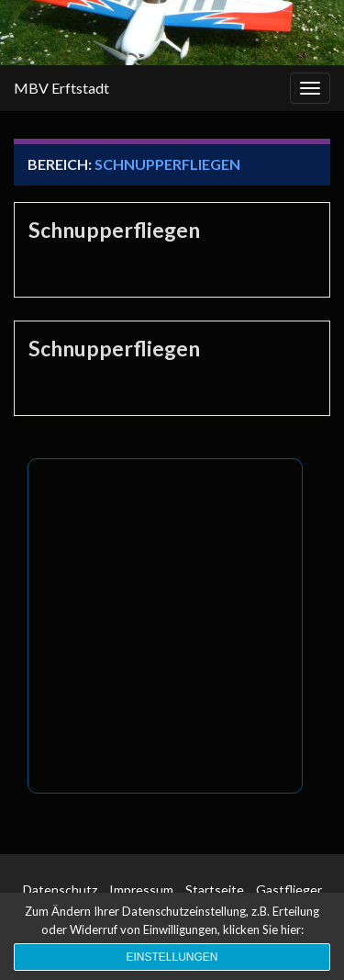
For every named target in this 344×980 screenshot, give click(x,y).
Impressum (141, 890)
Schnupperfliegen (114, 230)
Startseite (215, 890)
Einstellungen (172, 957)
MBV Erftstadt (61, 88)
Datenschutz (60, 890)
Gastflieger (289, 890)
